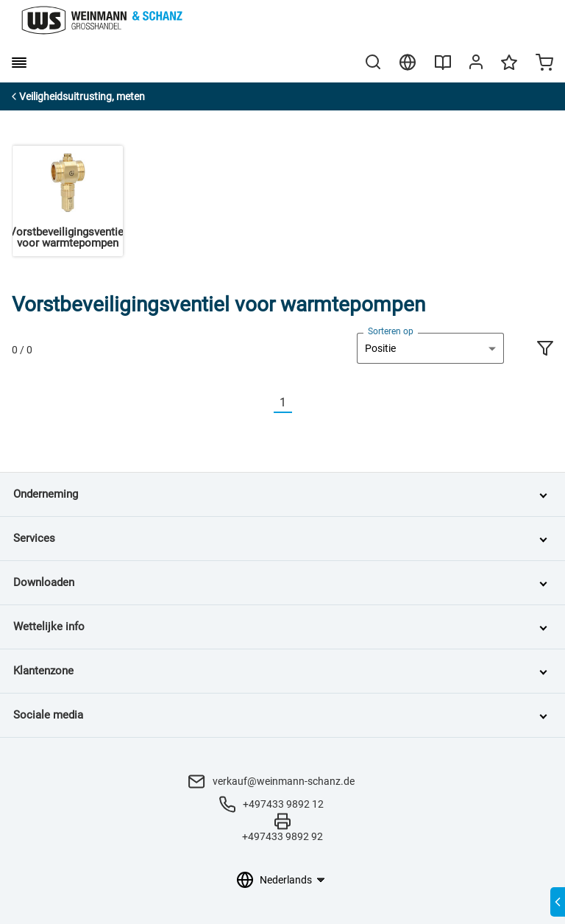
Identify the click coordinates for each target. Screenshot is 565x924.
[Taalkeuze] (292, 880)
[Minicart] (544, 64)
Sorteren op (391, 331)
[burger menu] (19, 63)
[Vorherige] (265, 403)
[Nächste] (301, 403)
